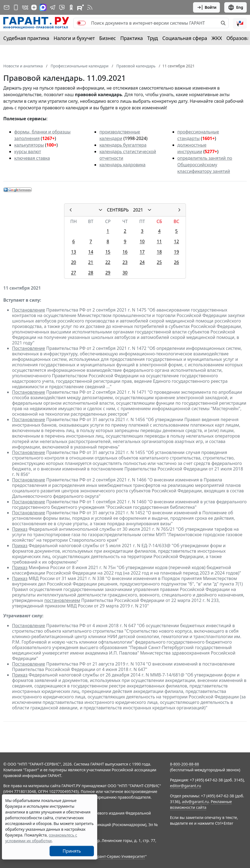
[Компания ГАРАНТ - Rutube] (81, 7)
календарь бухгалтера (123, 145)
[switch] (81, 23)
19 (176, 252)
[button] (240, 23)
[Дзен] (34, 7)
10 (142, 241)
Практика (131, 38)
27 (73, 273)
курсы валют (28, 152)
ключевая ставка (32, 158)
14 (91, 252)
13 (73, 252)
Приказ (20, 529)
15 (108, 252)
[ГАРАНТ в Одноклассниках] (71, 7)
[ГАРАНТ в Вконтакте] (25, 7)
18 (159, 252)
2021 (138, 210)
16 (125, 252)
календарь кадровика (122, 165)
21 (91, 262)
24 (142, 262)
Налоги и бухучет (74, 38)
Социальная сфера (185, 38)
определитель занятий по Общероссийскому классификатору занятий (205, 165)
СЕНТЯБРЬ (118, 210)
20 (73, 262)
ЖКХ (217, 38)
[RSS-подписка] (90, 7)
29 (108, 273)
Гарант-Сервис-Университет (119, 856)
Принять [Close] (72, 851)
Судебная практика (26, 38)
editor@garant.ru (186, 786)
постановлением (62, 600)
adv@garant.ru (195, 802)
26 (176, 262)
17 (142, 252)
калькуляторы (29, 145)
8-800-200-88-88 (185, 764)
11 (159, 241)
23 (125, 262)
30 (125, 273)
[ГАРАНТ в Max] (43, 7)
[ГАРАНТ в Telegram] (53, 7)
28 (91, 273)
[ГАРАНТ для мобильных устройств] (16, 7)
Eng (235, 7)
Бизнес (107, 38)
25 (159, 262)
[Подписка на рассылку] (7, 7)
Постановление (29, 310)
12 (176, 241)
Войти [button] (207, 7)
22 (108, 262)
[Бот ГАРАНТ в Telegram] (62, 7)
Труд (153, 38)
